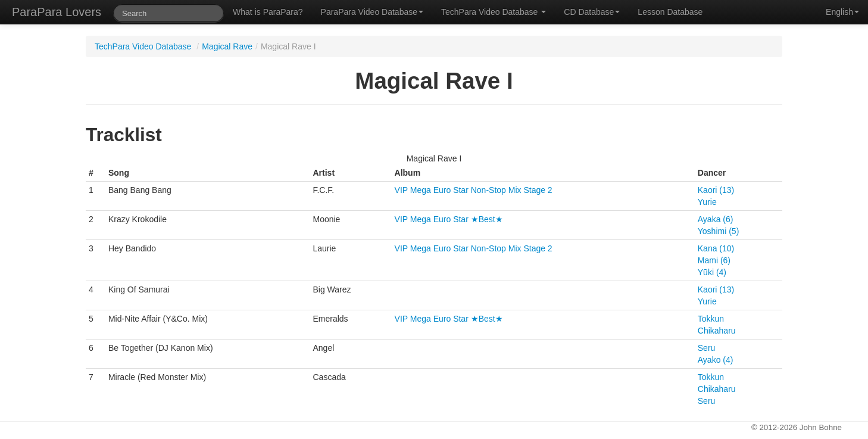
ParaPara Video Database (372, 12)
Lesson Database (670, 12)
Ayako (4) (716, 360)
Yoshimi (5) (719, 231)
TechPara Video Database (494, 12)
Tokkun (711, 319)
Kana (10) (716, 248)
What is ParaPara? (268, 12)
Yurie (707, 202)
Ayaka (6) (716, 219)
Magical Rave (227, 46)
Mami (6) (714, 260)
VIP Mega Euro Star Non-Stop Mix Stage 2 (474, 190)
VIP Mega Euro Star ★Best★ (449, 219)
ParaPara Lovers (57, 12)
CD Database (592, 12)
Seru (707, 348)
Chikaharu (717, 331)
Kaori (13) (716, 190)
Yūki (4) (712, 272)
